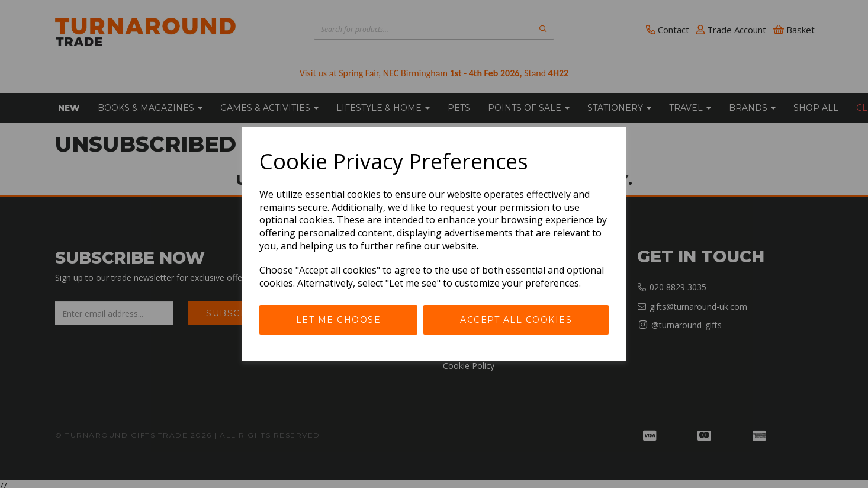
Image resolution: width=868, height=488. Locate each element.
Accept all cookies (516, 320)
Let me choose (339, 320)
